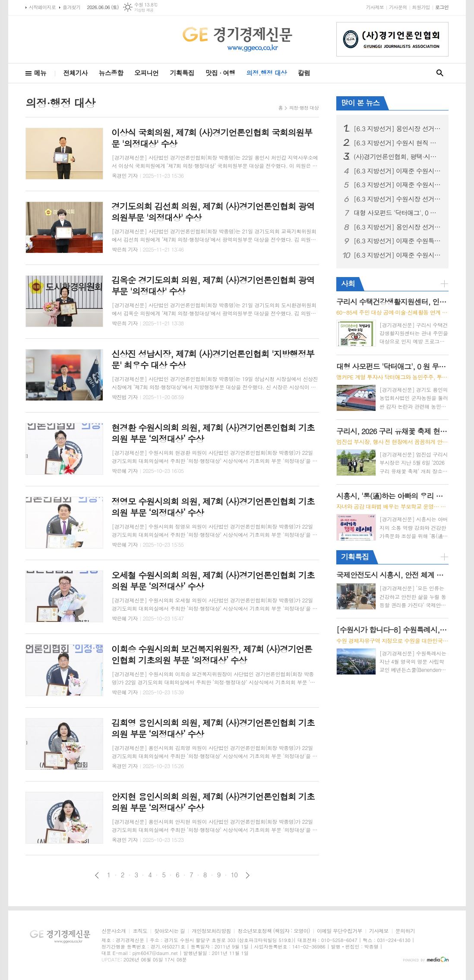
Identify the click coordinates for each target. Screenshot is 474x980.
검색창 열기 (440, 73)
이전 (97, 875)
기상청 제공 (144, 10)
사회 (348, 284)
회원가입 (421, 7)
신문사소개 (114, 931)
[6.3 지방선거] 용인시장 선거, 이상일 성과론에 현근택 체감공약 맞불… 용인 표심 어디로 (398, 129)
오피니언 (146, 73)
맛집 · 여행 (220, 73)
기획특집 (182, 73)
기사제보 (375, 7)
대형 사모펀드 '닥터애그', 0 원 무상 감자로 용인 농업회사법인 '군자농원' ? (398, 213)
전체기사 (75, 73)
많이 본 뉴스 (360, 103)
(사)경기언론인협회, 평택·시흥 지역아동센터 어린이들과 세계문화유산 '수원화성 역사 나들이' (398, 157)
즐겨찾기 (71, 7)
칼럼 (304, 73)
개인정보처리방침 (211, 931)
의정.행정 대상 (267, 73)
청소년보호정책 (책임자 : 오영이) (273, 931)
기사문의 (398, 7)
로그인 (442, 7)
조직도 (140, 931)
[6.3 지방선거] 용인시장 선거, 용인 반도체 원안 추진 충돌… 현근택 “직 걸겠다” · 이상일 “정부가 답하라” (398, 227)
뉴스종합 (111, 73)
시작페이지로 (42, 7)
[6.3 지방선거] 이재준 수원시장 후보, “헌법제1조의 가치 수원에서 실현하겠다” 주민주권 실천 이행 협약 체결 (398, 255)
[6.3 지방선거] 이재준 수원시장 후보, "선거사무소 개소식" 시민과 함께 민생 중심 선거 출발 (398, 171)
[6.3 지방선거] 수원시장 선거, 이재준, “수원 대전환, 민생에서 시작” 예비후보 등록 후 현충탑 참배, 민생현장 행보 (398, 199)
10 (234, 875)
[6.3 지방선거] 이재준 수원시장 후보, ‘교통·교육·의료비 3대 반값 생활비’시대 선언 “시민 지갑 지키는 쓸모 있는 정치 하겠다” (398, 185)
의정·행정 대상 (304, 108)
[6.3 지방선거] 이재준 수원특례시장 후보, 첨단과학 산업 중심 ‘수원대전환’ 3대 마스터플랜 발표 (398, 241)
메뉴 (40, 73)
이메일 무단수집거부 (340, 931)
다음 (248, 875)
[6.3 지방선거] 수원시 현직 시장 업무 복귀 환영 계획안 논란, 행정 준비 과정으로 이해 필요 (398, 143)
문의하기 (405, 931)
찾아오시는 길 (169, 931)
